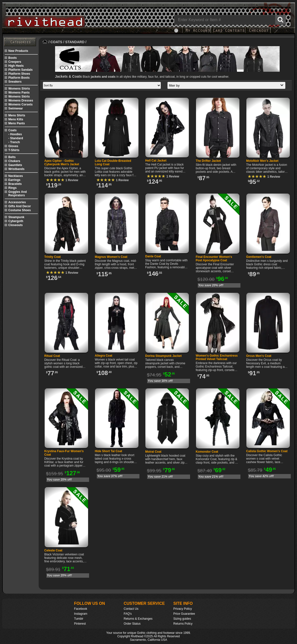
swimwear (16, 108)
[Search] (230, 20)
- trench (14, 142)
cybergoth (16, 221)
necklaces (16, 176)
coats (13, 130)
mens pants (17, 123)
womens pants (19, 93)
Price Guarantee (184, 614)
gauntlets (15, 165)
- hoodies (15, 134)
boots (13, 58)
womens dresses (21, 101)
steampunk (16, 217)
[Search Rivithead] (280, 20)
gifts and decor (20, 206)
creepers (15, 62)
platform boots (19, 78)
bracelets (15, 184)
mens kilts (16, 119)
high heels (16, 66)
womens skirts (19, 97)
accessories (17, 202)
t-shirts (14, 150)
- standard (16, 138)
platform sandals (21, 70)
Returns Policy (183, 624)
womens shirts (19, 89)
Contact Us (131, 609)
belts (12, 157)
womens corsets (21, 104)
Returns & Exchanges (138, 619)
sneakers (15, 82)
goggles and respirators (18, 194)
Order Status (132, 624)
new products (18, 51)
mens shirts (17, 115)
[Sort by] (102, 85)
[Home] (45, 42)
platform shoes (19, 74)
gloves (13, 146)
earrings (15, 180)
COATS (56, 42)
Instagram (81, 614)
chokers (14, 161)
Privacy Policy (183, 609)
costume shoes (20, 210)
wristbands (16, 169)
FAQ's (128, 614)
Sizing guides (182, 619)
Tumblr (79, 619)
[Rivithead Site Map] (20, 42)
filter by (227, 86)
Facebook (81, 609)
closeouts (16, 225)
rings (13, 188)
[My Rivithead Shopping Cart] (229, 33)
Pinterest (80, 624)
